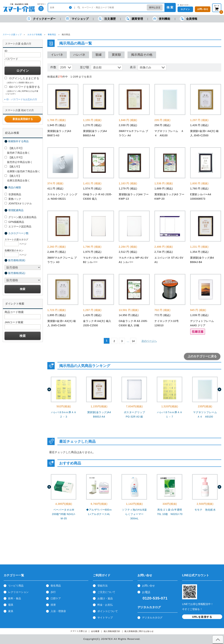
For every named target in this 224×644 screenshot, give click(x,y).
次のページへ (149, 341)
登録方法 (103, 586)
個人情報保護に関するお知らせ (139, 631)
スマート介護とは (79, 631)
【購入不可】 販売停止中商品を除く (19, 160)
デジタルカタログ (152, 618)
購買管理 (134, 19)
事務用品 (52, 34)
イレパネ (57, 55)
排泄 (53, 605)
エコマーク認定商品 (18, 226)
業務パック (13, 199)
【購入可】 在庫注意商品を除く (17, 178)
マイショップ (77, 19)
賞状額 (116, 55)
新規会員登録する (23, 119)
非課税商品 (13, 194)
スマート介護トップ (12, 34)
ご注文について (106, 592)
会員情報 (189, 19)
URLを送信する (202, 617)
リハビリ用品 (16, 586)
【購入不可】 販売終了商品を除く (17, 150)
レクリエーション (18, 592)
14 (133, 341)
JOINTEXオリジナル (18, 203)
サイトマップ (105, 618)
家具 (11, 611)
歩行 (53, 592)
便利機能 (161, 19)
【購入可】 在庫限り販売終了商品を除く (22, 169)
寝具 (11, 605)
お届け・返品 (105, 598)
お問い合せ (148, 586)
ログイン (185, 9)
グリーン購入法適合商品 (20, 217)
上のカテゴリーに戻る (202, 356)
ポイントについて (108, 611)
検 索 (170, 7)
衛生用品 (56, 586)
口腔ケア (56, 598)
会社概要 (95, 631)
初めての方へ (185, 5)
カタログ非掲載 (35, 34)
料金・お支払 (105, 605)
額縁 (99, 55)
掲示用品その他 (142, 55)
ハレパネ (79, 55)
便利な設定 (155, 7)
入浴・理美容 (58, 611)
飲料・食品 (15, 598)
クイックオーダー (41, 19)
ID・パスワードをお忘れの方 (22, 99)
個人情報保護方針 (112, 631)
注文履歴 (107, 19)
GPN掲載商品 (14, 222)
